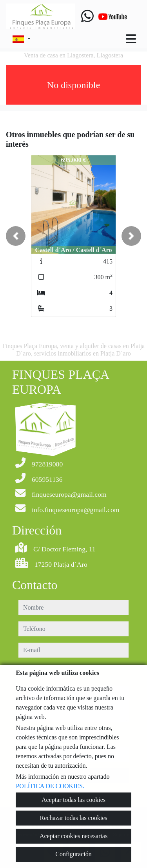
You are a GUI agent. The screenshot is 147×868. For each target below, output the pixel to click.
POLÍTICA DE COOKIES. (50, 786)
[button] (16, 236)
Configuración (73, 854)
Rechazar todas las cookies (74, 818)
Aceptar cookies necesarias (73, 836)
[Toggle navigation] (131, 39)
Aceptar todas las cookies (73, 800)
